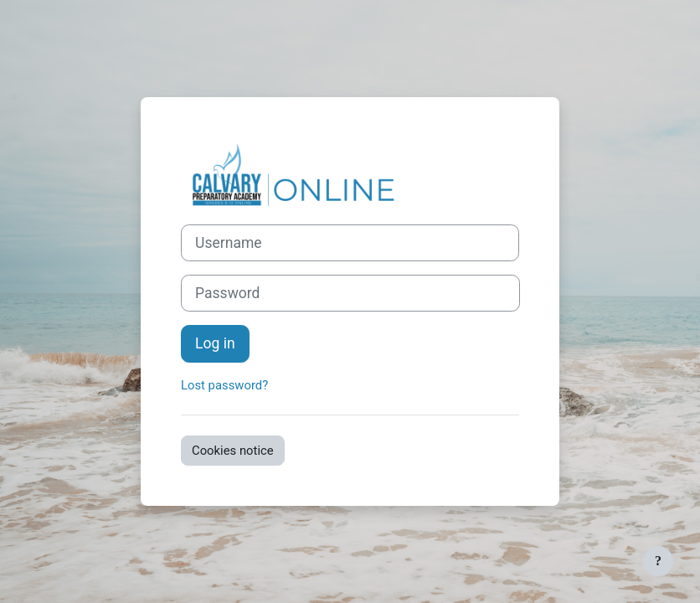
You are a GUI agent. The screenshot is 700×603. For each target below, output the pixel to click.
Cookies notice (233, 451)
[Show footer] (658, 561)
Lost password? (224, 385)
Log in (215, 343)
